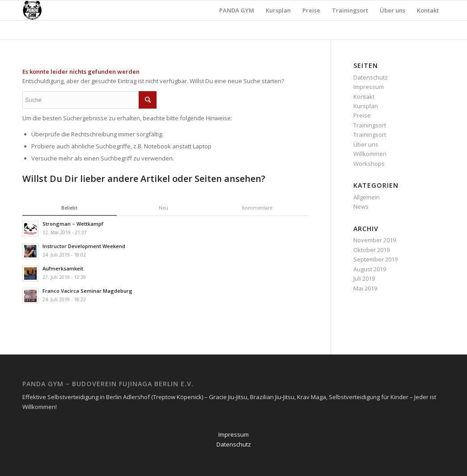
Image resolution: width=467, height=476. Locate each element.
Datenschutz (371, 77)
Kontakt (364, 97)
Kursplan (366, 106)
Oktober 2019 (371, 250)
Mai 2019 (365, 288)
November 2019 (375, 240)
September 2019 (376, 259)
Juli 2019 (364, 278)
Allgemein (367, 197)
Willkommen (370, 154)
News (361, 206)
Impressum (369, 87)
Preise (362, 115)
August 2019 (370, 269)
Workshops (369, 164)
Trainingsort (370, 125)
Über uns (366, 144)
